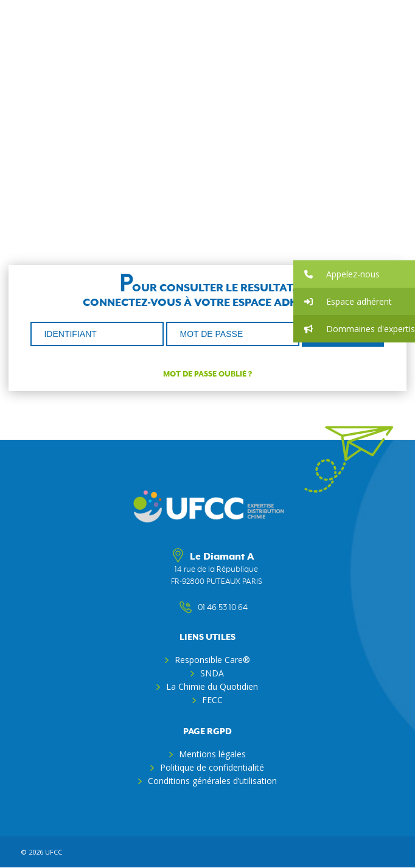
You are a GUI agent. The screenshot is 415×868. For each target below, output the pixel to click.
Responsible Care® (212, 660)
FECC (212, 700)
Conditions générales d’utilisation (212, 781)
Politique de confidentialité (212, 767)
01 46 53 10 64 (217, 608)
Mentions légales (212, 754)
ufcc (54, 852)
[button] (354, 274)
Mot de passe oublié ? (207, 374)
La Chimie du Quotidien (212, 686)
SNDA (212, 673)
